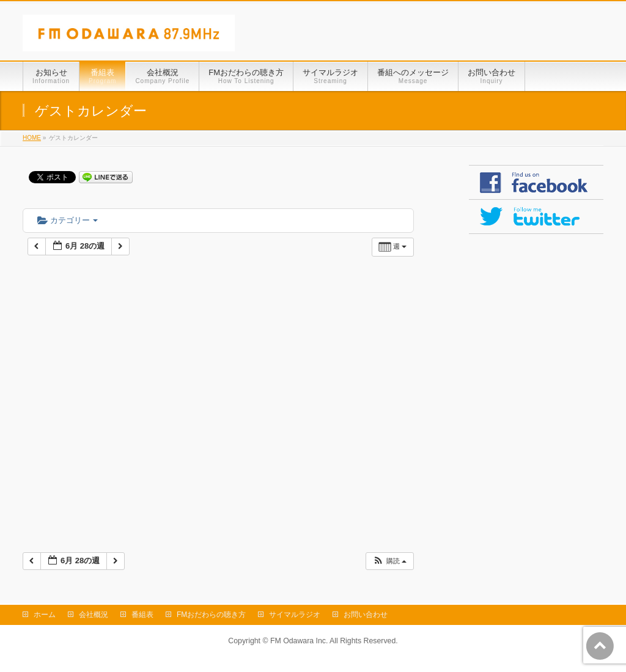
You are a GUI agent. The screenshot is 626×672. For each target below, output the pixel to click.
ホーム (45, 615)
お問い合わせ (366, 615)
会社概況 (94, 615)
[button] (389, 561)
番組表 (142, 615)
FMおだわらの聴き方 (211, 615)
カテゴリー (68, 220)
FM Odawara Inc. (299, 641)
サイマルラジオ (295, 615)
